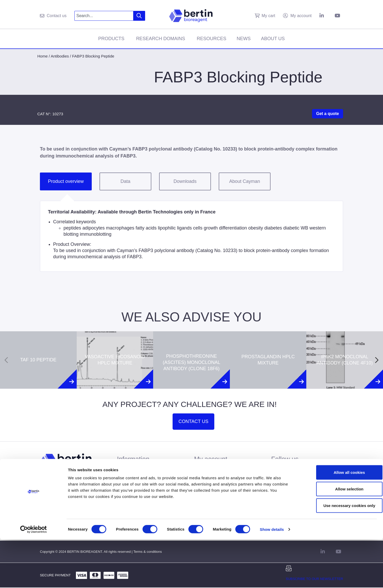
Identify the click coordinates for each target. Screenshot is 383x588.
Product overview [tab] (66, 181)
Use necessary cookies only (340, 554)
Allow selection (340, 537)
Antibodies (60, 56)
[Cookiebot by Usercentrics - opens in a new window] (34, 578)
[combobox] (104, 16)
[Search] (139, 16)
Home (42, 56)
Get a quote (328, 114)
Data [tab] (125, 181)
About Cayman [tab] (244, 181)
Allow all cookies (340, 521)
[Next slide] (377, 360)
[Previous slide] (6, 360)
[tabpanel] (191, 236)
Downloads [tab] (185, 181)
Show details (272, 578)
